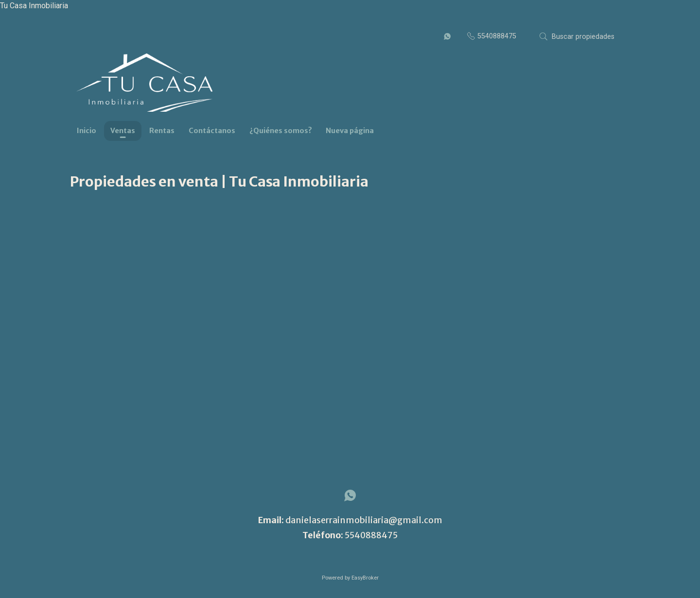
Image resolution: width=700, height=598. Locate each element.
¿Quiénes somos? (281, 131)
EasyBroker (365, 578)
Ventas (123, 131)
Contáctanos (212, 131)
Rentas (162, 131)
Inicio (87, 131)
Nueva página (350, 131)
